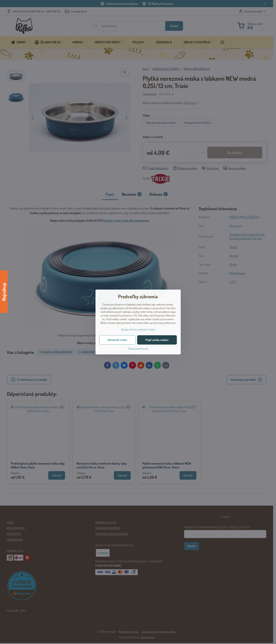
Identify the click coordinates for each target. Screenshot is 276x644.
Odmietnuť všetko (117, 340)
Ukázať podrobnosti (138, 349)
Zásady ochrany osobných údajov (138, 329)
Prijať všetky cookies (157, 340)
